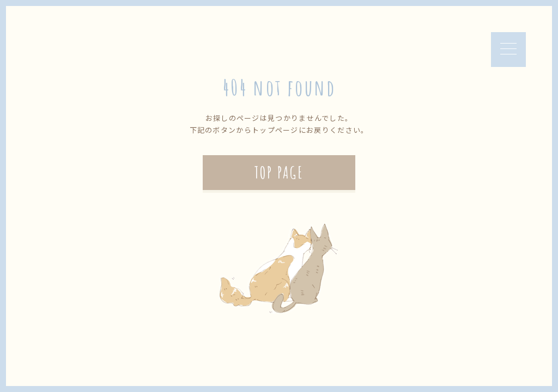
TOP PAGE (279, 172)
